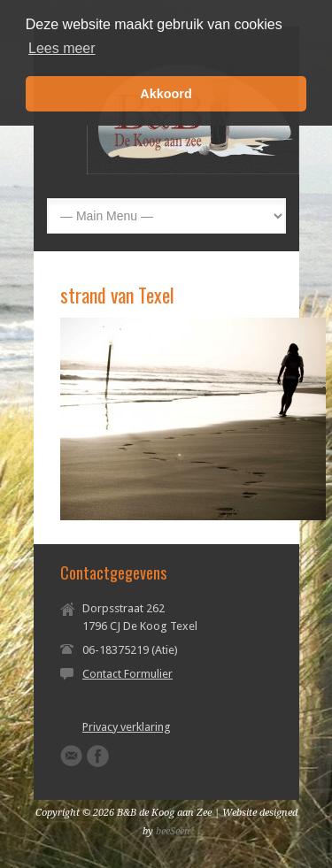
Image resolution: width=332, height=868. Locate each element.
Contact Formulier (127, 674)
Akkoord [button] (166, 94)
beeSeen (173, 831)
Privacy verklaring (127, 727)
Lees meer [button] (62, 48)
